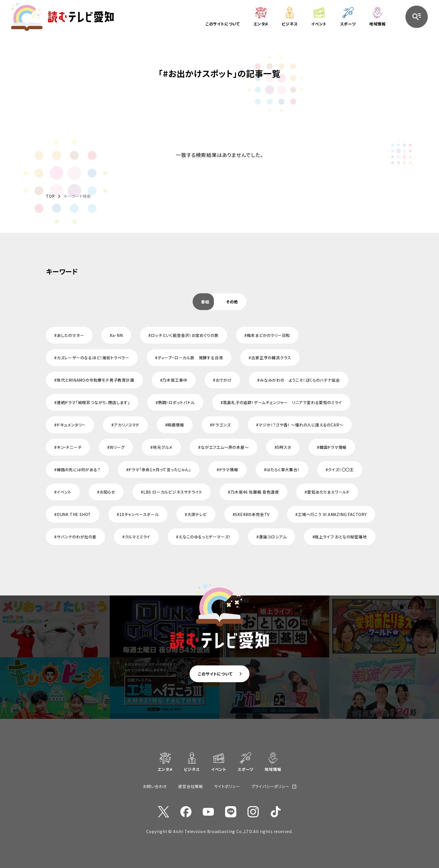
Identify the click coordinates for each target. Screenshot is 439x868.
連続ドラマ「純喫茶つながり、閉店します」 (93, 402)
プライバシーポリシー (270, 786)
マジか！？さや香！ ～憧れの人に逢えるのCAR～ (301, 425)
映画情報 (176, 425)
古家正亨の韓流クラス (271, 358)
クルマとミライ (138, 537)
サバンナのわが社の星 (77, 537)
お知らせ (107, 492)
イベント (64, 492)
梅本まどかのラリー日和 (268, 335)
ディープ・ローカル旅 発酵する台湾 (190, 358)
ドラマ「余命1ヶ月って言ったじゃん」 (160, 470)
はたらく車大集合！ (283, 470)
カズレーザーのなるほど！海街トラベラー (93, 358)
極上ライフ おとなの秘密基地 (341, 537)
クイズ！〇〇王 (341, 470)
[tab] (205, 302)
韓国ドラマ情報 (333, 447)
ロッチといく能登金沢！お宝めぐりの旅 (185, 335)
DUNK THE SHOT (74, 514)
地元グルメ (163, 447)
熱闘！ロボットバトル (177, 402)
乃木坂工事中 (175, 380)
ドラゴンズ (221, 425)
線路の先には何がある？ (79, 470)
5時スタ (284, 447)
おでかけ (224, 380)
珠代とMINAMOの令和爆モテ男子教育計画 (96, 380)
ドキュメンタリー (71, 425)
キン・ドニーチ (69, 447)
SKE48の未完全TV (252, 514)
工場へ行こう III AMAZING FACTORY (332, 514)
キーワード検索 (77, 196)
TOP (50, 196)
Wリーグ (117, 447)
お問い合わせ (155, 786)
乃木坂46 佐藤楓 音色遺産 (255, 492)
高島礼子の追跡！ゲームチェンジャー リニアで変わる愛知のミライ (282, 402)
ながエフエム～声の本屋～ (225, 447)
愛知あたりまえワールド (328, 492)
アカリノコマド (127, 425)
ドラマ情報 (229, 470)
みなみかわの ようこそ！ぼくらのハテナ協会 (300, 380)
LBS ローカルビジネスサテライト (173, 492)
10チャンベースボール (139, 514)
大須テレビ (197, 514)
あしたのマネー (71, 335)
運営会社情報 (191, 786)
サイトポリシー (227, 786)
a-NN (117, 335)
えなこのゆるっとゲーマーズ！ (205, 537)
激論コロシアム (273, 537)
